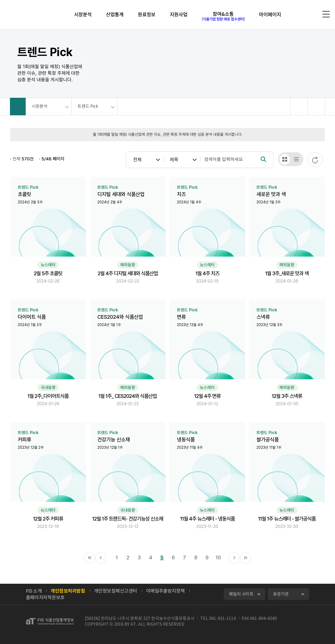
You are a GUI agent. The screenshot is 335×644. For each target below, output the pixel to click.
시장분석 (81, 15)
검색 (310, 15)
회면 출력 (316, 107)
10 (218, 558)
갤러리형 (285, 159)
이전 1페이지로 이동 (101, 558)
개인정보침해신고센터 (116, 591)
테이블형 (296, 159)
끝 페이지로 (245, 558)
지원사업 (179, 15)
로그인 (297, 15)
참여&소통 (224, 16)
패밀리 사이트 (241, 594)
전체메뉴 (325, 14)
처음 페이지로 (89, 558)
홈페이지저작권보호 (45, 597)
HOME (18, 107)
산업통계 (114, 15)
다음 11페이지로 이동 (234, 558)
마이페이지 (272, 15)
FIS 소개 (34, 591)
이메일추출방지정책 (165, 591)
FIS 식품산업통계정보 (33, 15)
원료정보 (146, 15)
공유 (299, 107)
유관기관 (281, 594)
